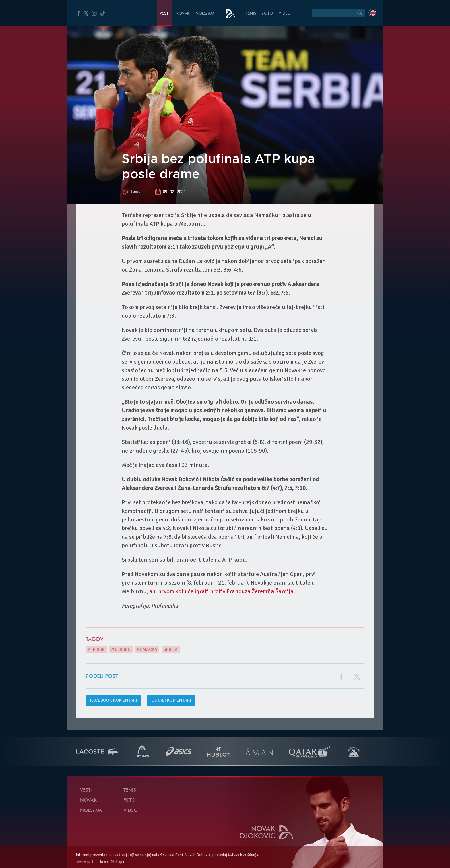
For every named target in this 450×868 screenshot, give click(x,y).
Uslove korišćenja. (244, 855)
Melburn (121, 649)
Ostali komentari (171, 700)
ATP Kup (96, 649)
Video (285, 14)
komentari (114, 700)
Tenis (251, 14)
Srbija (171, 649)
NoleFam (205, 14)
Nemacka (147, 649)
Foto (267, 14)
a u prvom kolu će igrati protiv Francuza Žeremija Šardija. (222, 591)
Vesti (165, 14)
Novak (183, 14)
